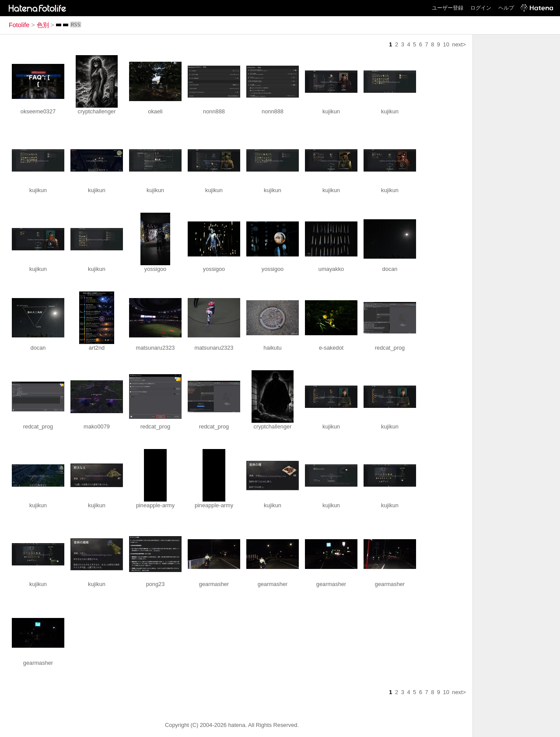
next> (459, 44)
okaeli (155, 111)
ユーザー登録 (448, 8)
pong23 (156, 584)
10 (446, 44)
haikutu (272, 348)
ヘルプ (506, 8)
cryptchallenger (97, 111)
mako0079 (97, 426)
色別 (43, 25)
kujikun (331, 111)
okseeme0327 (38, 111)
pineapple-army (155, 505)
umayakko (331, 269)
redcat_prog (390, 348)
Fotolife (19, 25)
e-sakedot (331, 348)
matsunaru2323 (156, 348)
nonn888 (214, 111)
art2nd (97, 348)
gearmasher (214, 584)
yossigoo (156, 269)
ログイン (481, 8)
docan (390, 269)
